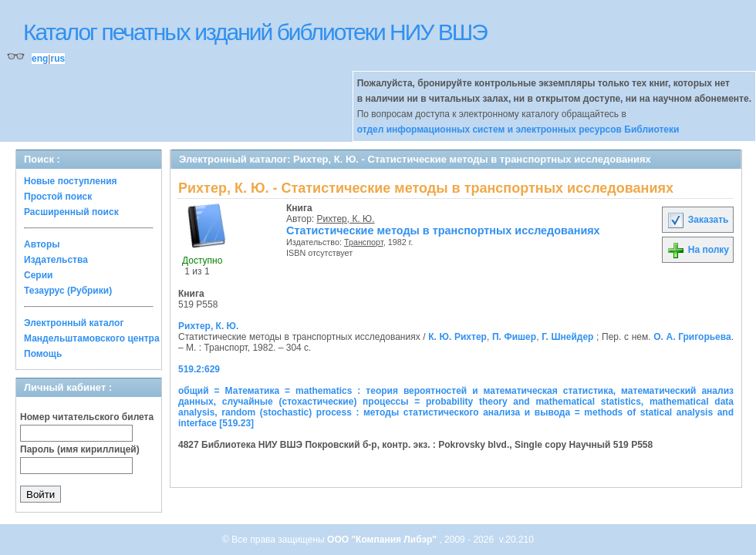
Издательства (56, 260)
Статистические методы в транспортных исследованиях (443, 230)
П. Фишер (514, 337)
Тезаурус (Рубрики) (68, 291)
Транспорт (364, 242)
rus (57, 59)
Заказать (697, 220)
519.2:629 (199, 369)
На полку (698, 250)
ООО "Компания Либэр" (383, 540)
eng (40, 59)
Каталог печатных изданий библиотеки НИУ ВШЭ (255, 32)
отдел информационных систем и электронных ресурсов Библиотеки (518, 129)
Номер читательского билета (87, 417)
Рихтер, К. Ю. (346, 219)
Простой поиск (58, 197)
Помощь (43, 354)
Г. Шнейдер (567, 337)
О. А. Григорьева (692, 337)
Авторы (42, 244)
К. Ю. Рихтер (457, 337)
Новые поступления (71, 181)
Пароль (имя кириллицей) (80, 449)
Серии (38, 275)
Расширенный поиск (71, 212)
